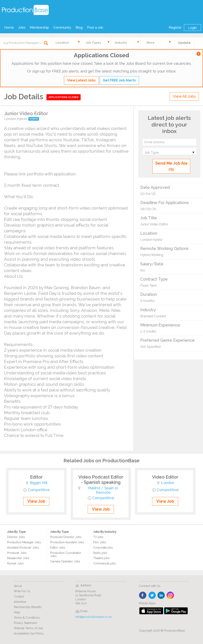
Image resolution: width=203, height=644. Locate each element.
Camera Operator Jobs (65, 561)
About (18, 586)
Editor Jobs (58, 548)
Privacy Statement (25, 623)
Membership (39, 28)
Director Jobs (16, 537)
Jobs (22, 28)
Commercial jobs (105, 563)
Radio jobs (100, 553)
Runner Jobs (15, 563)
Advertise (20, 602)
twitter (152, 595)
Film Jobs (100, 542)
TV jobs (98, 537)
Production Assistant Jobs (67, 542)
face (143, 595)
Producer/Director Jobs (66, 537)
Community (62, 28)
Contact (19, 596)
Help (17, 612)
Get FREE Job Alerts (119, 80)
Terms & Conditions (27, 618)
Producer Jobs (17, 553)
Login (192, 28)
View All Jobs (184, 96)
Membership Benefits (28, 607)
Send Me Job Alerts (171, 166)
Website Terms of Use (28, 628)
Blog (79, 28)
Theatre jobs (101, 558)
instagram (170, 595)
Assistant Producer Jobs (23, 548)
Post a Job (95, 28)
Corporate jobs (103, 548)
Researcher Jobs (18, 558)
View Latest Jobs (81, 80)
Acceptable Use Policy (29, 633)
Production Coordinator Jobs (66, 554)
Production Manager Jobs (24, 542)
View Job (36, 501)
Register (175, 28)
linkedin (161, 595)
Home (9, 28)
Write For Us (22, 591)
